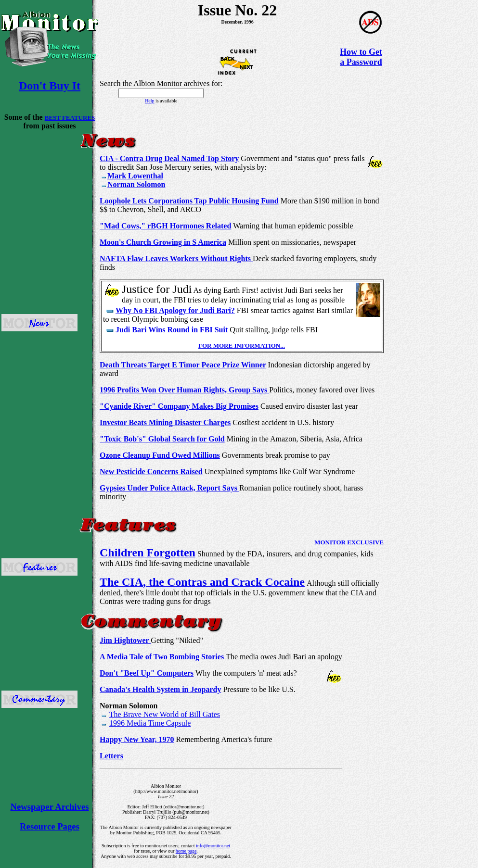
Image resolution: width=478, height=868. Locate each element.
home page (186, 851)
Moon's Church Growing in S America (163, 242)
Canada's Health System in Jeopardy (160, 689)
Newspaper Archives (50, 807)
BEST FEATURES (70, 118)
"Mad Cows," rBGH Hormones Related (165, 226)
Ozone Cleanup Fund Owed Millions (160, 455)
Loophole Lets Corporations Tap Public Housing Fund (189, 201)
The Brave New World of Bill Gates (165, 714)
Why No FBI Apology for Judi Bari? (175, 310)
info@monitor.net (213, 846)
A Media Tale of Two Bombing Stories (163, 657)
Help (149, 101)
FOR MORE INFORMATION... (242, 346)
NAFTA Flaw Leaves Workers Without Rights (176, 258)
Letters (111, 756)
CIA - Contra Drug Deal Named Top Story (169, 158)
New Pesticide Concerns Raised (151, 472)
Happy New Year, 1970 (137, 739)
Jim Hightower (125, 640)
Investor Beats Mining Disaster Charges (165, 422)
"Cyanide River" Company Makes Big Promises (179, 406)
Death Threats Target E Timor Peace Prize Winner (183, 365)
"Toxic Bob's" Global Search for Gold (162, 439)
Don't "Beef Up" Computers (147, 673)
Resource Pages (50, 826)
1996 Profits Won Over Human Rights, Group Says (184, 390)
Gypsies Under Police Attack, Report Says (169, 488)
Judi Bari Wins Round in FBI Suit (173, 330)
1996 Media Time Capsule (150, 723)
